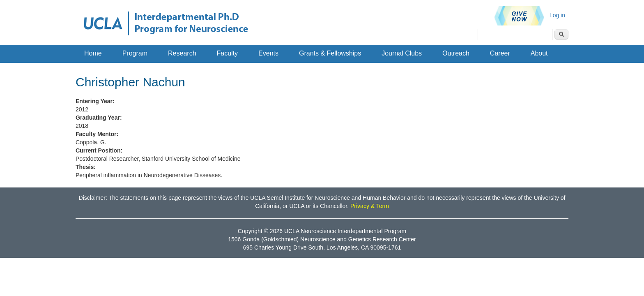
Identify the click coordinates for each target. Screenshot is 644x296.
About (539, 53)
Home (93, 53)
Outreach (456, 53)
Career (500, 53)
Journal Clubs (402, 53)
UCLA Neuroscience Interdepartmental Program (345, 231)
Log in (557, 15)
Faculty (228, 53)
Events (268, 53)
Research (182, 53)
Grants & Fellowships (330, 53)
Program (135, 53)
